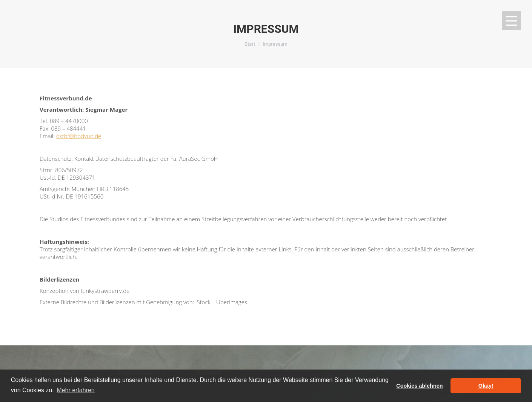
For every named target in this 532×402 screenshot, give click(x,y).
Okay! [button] (486, 386)
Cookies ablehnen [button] (419, 386)
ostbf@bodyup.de (79, 136)
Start (250, 44)
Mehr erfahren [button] (76, 390)
